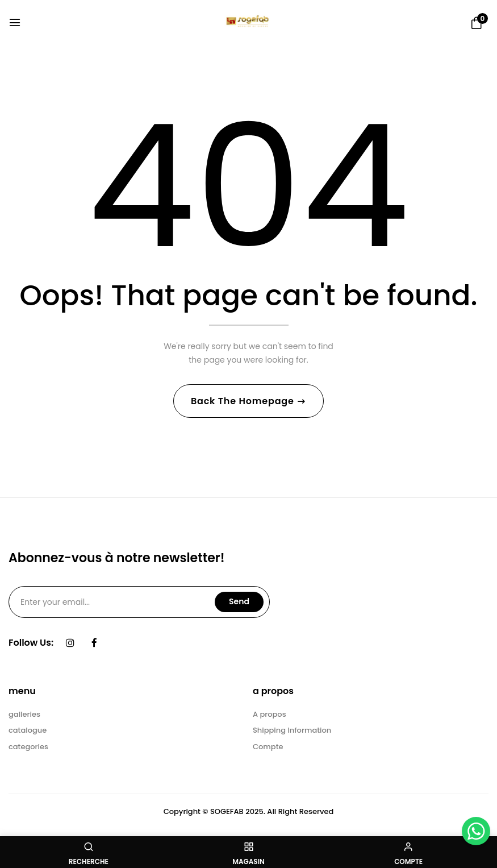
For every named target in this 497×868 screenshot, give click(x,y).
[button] (477, 23)
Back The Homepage (244, 401)
